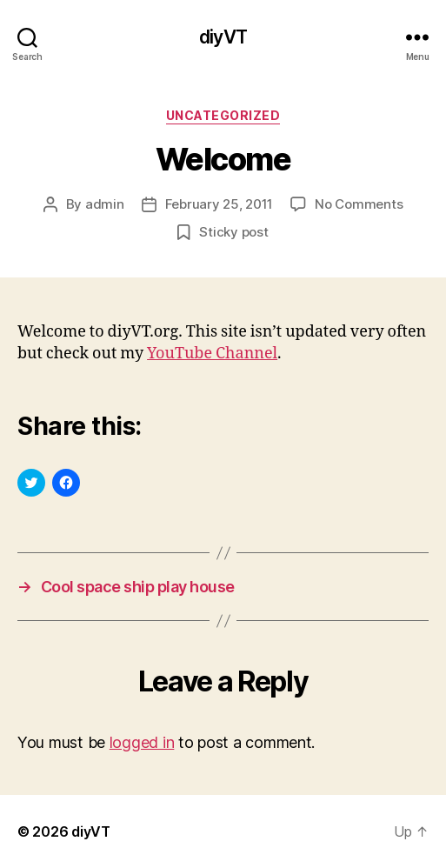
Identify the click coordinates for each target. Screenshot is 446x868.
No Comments (359, 204)
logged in (142, 742)
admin (105, 204)
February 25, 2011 (220, 204)
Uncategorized (223, 115)
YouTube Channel (212, 354)
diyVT (223, 37)
